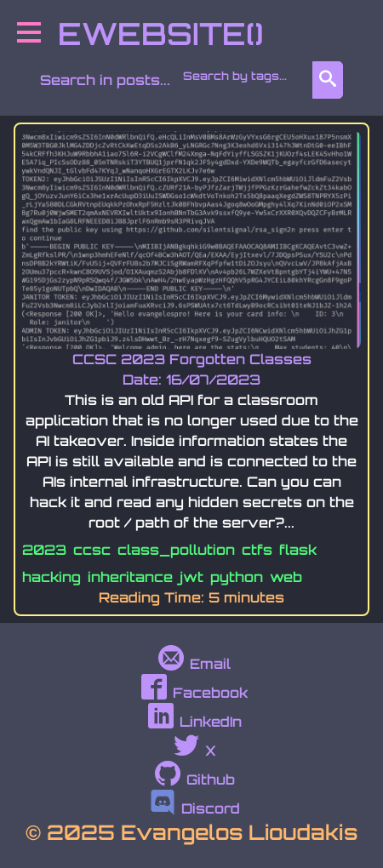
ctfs (257, 550)
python (237, 577)
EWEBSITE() (160, 34)
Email (194, 664)
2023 (44, 550)
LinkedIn (195, 722)
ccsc (92, 550)
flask (298, 550)
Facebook (194, 693)
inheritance (130, 577)
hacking (51, 577)
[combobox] (248, 76)
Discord (195, 808)
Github (195, 779)
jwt (191, 577)
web (286, 577)
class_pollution (176, 550)
